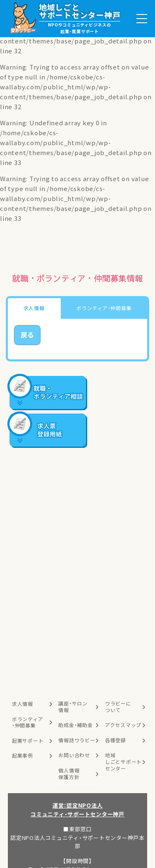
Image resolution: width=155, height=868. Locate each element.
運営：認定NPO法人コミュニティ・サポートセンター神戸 (77, 810)
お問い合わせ (74, 755)
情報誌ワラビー (77, 740)
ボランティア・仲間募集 (28, 722)
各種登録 (116, 740)
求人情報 (23, 704)
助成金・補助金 (75, 725)
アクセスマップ (123, 725)
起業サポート (28, 741)
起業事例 (23, 756)
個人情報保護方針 (69, 774)
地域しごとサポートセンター (123, 762)
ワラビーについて (118, 707)
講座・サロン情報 (73, 707)
